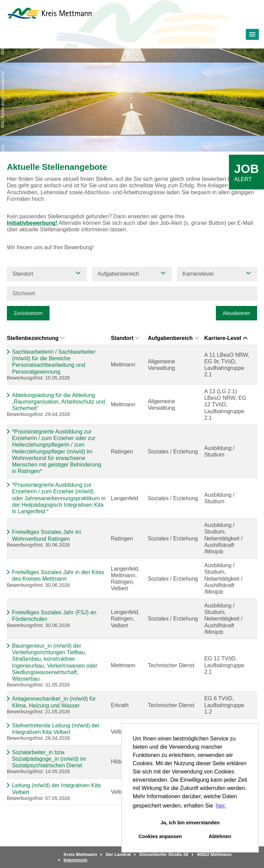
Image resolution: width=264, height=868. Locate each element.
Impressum (75, 860)
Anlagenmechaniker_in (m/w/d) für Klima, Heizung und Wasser (54, 702)
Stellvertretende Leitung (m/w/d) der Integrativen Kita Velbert (56, 729)
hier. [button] (221, 806)
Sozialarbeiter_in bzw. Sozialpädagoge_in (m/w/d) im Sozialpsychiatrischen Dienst (49, 759)
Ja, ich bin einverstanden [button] (190, 823)
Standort (125, 338)
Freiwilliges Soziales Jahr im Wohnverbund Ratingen (47, 535)
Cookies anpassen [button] (160, 836)
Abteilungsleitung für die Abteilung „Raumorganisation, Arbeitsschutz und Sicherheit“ (58, 402)
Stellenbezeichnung (36, 338)
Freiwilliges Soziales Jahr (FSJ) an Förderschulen (54, 616)
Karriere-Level (226, 338)
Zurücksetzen (28, 313)
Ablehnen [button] (220, 836)
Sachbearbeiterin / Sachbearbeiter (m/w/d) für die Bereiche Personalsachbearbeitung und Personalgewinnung (54, 362)
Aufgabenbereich (173, 338)
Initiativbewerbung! (32, 223)
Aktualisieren (236, 313)
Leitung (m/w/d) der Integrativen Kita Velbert (56, 789)
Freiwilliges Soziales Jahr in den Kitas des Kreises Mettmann (58, 575)
